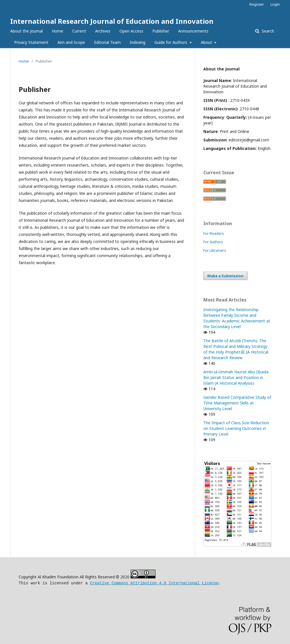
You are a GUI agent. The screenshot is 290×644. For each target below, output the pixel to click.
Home (57, 31)
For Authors (213, 242)
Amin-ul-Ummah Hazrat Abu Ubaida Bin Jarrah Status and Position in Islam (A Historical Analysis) (236, 377)
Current (79, 31)
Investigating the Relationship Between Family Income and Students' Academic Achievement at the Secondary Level (237, 318)
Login (275, 4)
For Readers (214, 233)
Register (257, 4)
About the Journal (26, 31)
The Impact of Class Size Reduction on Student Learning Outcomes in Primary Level (236, 428)
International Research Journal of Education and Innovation (112, 21)
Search (267, 31)
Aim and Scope (71, 42)
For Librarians (215, 250)
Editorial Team (107, 42)
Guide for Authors (171, 42)
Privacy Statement (31, 42)
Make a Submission (225, 276)
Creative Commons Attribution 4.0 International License (154, 582)
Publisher (161, 31)
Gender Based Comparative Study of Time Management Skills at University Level (237, 403)
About (207, 42)
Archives (103, 31)
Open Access (131, 31)
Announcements (193, 31)
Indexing (137, 42)
